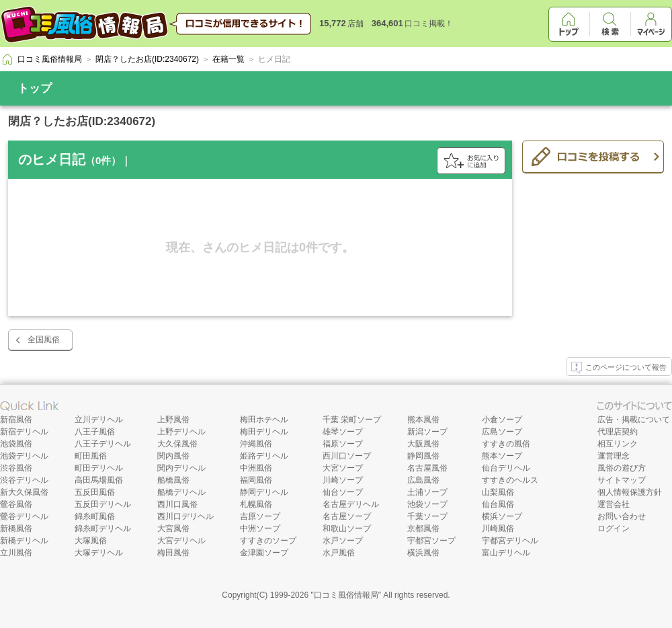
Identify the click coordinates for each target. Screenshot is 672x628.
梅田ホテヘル (264, 420)
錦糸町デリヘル (103, 528)
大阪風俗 (423, 444)
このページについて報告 (619, 368)
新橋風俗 (16, 528)
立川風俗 (16, 553)
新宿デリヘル (24, 432)
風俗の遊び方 (622, 468)
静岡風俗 (423, 456)
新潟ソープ (427, 432)
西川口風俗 (177, 504)
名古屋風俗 (427, 468)
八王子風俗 (95, 432)
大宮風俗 (173, 528)
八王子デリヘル (103, 444)
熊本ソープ (502, 456)
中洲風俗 (256, 468)
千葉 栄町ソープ (352, 420)
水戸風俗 (339, 553)
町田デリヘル (99, 468)
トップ (35, 88)
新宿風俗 (16, 420)
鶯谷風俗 (16, 504)
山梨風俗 (498, 492)
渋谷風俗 (16, 468)
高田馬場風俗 (99, 480)
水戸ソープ (343, 541)
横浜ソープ (502, 516)
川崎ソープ (343, 480)
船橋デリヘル (181, 492)
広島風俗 (423, 480)
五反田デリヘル (103, 504)
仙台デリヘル (506, 468)
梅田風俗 (173, 553)
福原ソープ (343, 444)
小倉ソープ (502, 420)
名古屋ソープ (347, 516)
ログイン (614, 528)
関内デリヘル (181, 468)
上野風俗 (173, 420)
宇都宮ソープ (431, 541)
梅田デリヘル (264, 432)
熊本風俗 (423, 420)
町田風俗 (91, 456)
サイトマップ (622, 480)
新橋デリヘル (24, 541)
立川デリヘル (99, 420)
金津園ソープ (264, 553)
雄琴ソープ (343, 432)
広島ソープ (502, 432)
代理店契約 (618, 432)
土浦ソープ (427, 492)
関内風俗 (173, 456)
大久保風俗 (177, 444)
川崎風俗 (498, 528)
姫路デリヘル (264, 456)
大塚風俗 (91, 541)
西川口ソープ (347, 456)
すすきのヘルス (510, 480)
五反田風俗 (95, 492)
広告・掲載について (634, 420)
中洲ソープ (260, 528)
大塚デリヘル (99, 553)
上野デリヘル (181, 432)
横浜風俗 (423, 553)
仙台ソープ (343, 492)
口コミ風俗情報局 (346, 595)
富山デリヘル (506, 553)
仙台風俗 (498, 504)
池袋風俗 (16, 444)
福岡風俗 (256, 480)
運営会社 (614, 504)
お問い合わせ (622, 516)
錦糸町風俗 (95, 516)
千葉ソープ (427, 516)
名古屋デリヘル (351, 504)
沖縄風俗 (256, 444)
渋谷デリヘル (24, 480)
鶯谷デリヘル (24, 516)
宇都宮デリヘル (510, 541)
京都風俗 (423, 528)
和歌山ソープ (347, 528)
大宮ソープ (343, 468)
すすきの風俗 (506, 444)
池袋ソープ (427, 504)
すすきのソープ (268, 541)
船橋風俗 (173, 480)
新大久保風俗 (24, 492)
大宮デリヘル (181, 541)
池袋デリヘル (24, 456)
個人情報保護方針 (630, 492)
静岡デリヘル (264, 492)
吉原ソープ (260, 516)
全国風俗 (44, 340)
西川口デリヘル (185, 516)
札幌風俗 (256, 504)
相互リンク (618, 444)
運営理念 (614, 456)
